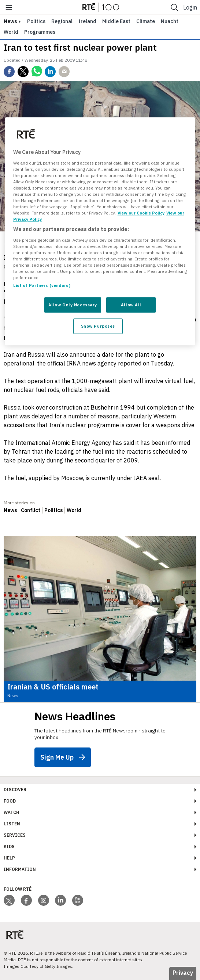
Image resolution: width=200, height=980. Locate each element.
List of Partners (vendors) (42, 286)
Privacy (183, 973)
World (11, 32)
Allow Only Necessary (73, 305)
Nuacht (170, 21)
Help (9, 858)
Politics (36, 21)
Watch (12, 812)
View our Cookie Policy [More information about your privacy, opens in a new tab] (141, 213)
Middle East (116, 21)
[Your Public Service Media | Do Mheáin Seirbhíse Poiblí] (15, 935)
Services (15, 835)
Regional (62, 21)
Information (20, 869)
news (10, 21)
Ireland (87, 21)
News (10, 510)
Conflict (31, 510)
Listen (12, 824)
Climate (146, 21)
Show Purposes (98, 326)
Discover (15, 790)
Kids (9, 846)
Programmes (40, 32)
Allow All (131, 305)
